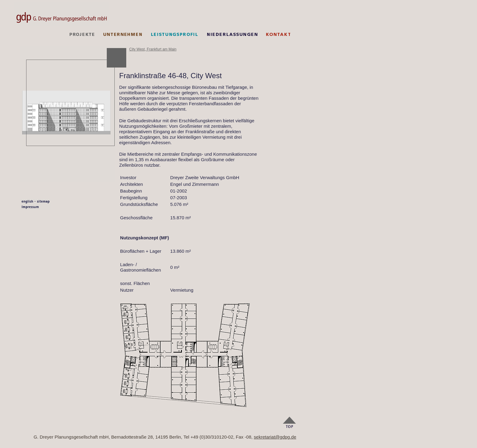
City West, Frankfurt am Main (153, 49)
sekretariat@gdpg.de (275, 437)
